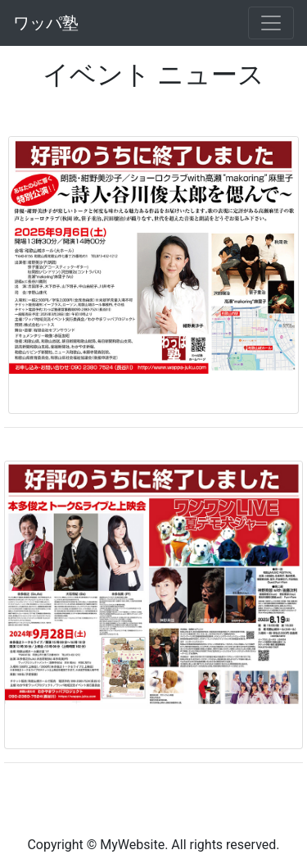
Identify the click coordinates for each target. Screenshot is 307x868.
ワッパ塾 (46, 23)
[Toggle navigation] (271, 23)
